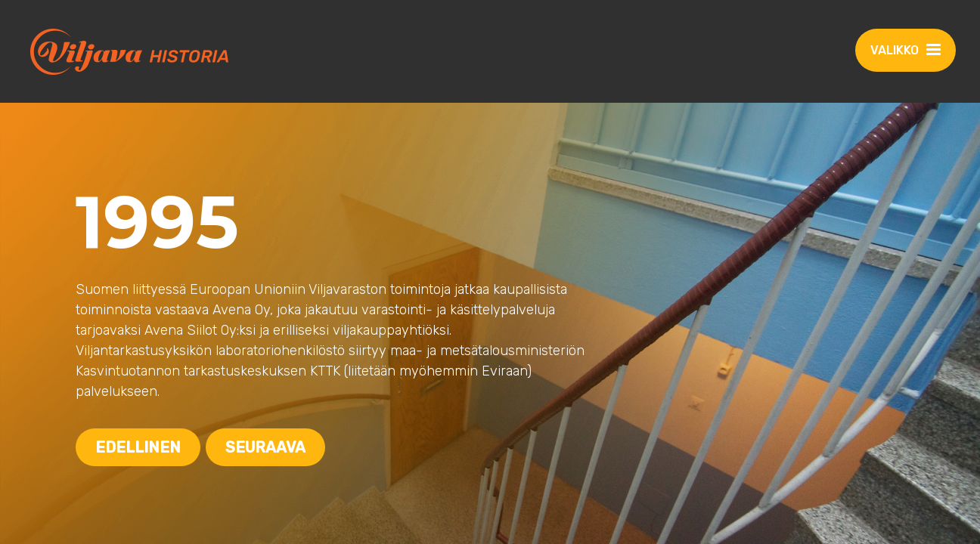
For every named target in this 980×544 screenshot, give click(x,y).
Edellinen (138, 447)
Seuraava (265, 447)
